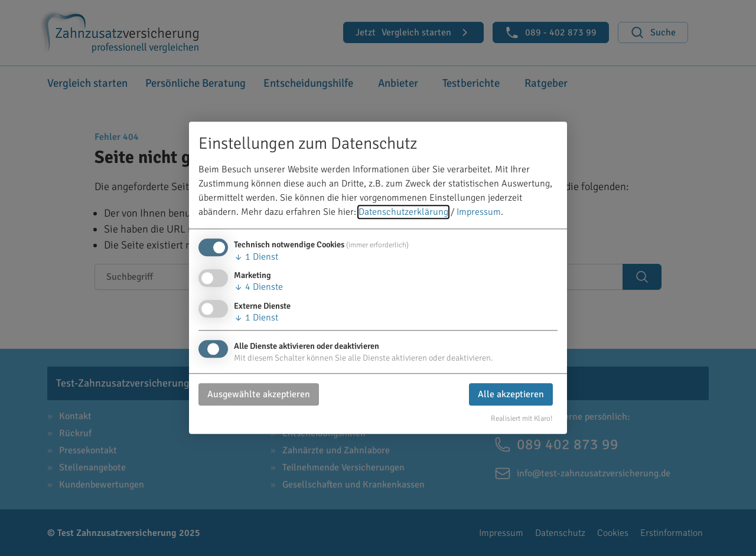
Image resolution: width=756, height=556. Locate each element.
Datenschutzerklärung (403, 212)
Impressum (479, 212)
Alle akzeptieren (511, 394)
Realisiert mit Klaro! (522, 418)
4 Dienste (258, 287)
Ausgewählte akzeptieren (259, 394)
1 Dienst (256, 257)
